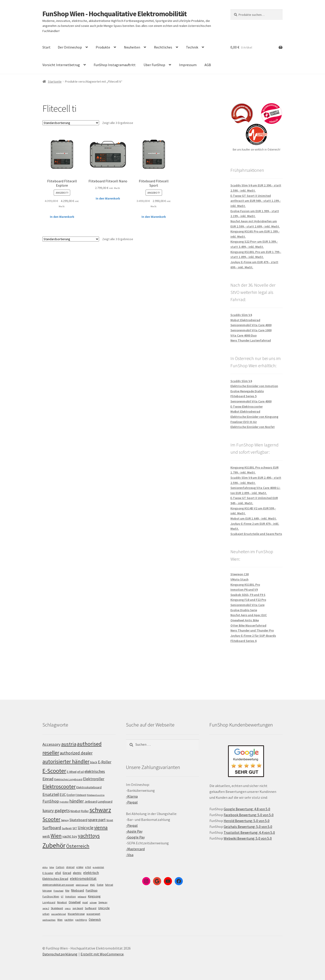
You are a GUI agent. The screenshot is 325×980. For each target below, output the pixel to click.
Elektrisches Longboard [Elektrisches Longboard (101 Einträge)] (68, 779)
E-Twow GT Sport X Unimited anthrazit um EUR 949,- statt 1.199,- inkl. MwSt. (256, 201)
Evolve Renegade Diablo (247, 391)
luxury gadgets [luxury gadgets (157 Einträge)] (56, 810)
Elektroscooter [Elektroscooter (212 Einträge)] (59, 786)
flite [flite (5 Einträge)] (67, 891)
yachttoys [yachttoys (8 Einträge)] (81, 920)
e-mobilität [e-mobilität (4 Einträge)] (98, 867)
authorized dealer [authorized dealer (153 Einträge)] (76, 753)
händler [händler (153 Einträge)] (77, 801)
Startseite (55, 81)
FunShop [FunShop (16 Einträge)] (92, 890)
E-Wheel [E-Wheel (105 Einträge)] (72, 772)
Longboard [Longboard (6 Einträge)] (49, 902)
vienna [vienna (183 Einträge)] (101, 828)
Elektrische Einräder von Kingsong (254, 417)
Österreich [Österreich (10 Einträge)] (95, 920)
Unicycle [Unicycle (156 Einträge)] (86, 828)
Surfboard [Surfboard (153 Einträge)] (52, 828)
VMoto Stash (239, 579)
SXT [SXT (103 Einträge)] (75, 828)
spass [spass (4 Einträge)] (68, 908)
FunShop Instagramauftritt (115, 65)
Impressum (188, 65)
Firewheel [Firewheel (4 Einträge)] (58, 891)
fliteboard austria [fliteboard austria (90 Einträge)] (96, 795)
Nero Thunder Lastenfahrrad (251, 340)
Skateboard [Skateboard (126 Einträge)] (78, 820)
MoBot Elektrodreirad (245, 411)
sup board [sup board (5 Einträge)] (78, 908)
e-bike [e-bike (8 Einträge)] (80, 867)
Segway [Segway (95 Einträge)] (65, 820)
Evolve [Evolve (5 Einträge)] (100, 885)
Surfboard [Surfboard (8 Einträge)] (91, 908)
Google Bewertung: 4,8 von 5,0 (247, 809)
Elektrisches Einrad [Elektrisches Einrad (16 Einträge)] (55, 879)
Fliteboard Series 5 (244, 396)
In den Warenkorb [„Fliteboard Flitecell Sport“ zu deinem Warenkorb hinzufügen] (154, 217)
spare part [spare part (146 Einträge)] (97, 820)
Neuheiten (132, 47)
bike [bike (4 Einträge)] (52, 867)
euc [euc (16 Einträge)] (93, 885)
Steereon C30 (240, 574)
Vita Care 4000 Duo (244, 335)
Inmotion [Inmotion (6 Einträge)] (71, 896)
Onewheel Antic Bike (245, 620)
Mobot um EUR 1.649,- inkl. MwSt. (254, 518)
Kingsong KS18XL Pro (245, 585)
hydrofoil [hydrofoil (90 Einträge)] (64, 802)
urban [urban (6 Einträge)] (46, 914)
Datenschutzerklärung (60, 954)
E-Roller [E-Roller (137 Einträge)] (105, 762)
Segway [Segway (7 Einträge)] (103, 902)
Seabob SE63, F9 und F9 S (248, 595)
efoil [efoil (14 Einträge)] (58, 873)
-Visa (130, 855)
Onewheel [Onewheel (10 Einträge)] (75, 902)
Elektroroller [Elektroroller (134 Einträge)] (94, 779)
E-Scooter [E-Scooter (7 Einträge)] (48, 873)
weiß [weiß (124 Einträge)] (46, 836)
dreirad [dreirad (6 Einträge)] (70, 867)
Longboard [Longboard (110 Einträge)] (105, 801)
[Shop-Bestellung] (71, 123)
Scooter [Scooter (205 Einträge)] (51, 819)
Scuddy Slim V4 (241, 315)
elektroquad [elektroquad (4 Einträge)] (82, 885)
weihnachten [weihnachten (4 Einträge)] (49, 920)
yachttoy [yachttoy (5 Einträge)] (69, 920)
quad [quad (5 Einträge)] (85, 902)
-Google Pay (135, 837)
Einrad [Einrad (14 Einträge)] (67, 873)
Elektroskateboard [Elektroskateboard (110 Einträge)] (89, 787)
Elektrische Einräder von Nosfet (253, 427)
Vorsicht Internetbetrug (61, 65)
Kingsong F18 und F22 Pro (248, 600)
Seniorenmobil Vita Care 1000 (251, 330)
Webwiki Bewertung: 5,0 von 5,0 (248, 838)
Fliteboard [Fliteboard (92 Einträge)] (81, 795)
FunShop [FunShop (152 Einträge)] (51, 801)
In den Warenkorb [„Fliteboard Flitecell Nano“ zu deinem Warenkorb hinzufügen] (108, 198)
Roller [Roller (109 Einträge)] (85, 811)
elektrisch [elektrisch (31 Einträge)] (91, 873)
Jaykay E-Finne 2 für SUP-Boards (253, 636)
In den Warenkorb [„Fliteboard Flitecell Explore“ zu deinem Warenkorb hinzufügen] (62, 217)
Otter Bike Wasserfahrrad (248, 625)
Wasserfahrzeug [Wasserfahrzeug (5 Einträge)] (76, 914)
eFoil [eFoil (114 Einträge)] (80, 772)
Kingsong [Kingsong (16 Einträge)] (94, 896)
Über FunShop (154, 65)
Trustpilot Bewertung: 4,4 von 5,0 (249, 832)
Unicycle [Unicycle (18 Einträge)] (104, 908)
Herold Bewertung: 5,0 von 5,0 (247, 821)
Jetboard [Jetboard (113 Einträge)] (91, 801)
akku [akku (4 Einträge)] (45, 867)
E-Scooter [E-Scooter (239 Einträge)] (54, 771)
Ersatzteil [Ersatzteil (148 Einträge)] (51, 794)
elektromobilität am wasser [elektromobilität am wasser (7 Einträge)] (58, 885)
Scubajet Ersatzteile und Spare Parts (256, 534)
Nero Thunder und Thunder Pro (252, 630)
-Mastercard (135, 849)
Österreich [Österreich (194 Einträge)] (78, 846)
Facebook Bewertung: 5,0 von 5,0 (249, 815)
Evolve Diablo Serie (244, 610)
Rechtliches (163, 47)
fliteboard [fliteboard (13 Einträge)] (78, 891)
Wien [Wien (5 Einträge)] (60, 920)
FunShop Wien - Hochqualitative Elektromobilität (115, 14)
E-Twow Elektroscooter (247, 406)
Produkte (103, 47)
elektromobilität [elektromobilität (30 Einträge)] (83, 878)
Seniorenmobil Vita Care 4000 (251, 325)
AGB (208, 65)
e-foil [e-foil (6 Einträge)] (88, 867)
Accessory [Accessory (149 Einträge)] (51, 744)
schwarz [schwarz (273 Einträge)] (100, 810)
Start (46, 47)
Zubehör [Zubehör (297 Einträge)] (54, 845)
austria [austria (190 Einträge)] (69, 744)
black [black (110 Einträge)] (94, 762)
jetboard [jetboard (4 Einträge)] (82, 897)
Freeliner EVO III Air (244, 422)
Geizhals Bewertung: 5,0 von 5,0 (248, 827)
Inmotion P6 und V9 (244, 590)
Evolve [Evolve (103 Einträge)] (71, 795)
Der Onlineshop (70, 47)
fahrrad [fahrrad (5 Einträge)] (109, 885)
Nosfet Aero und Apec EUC (249, 615)
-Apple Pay (134, 831)
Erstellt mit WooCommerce (102, 954)
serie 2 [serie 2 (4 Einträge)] (46, 908)
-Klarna (132, 796)
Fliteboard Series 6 (244, 641)
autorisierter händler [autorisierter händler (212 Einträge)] (66, 761)
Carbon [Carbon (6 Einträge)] (60, 867)
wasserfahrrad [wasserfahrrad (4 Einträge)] (59, 914)
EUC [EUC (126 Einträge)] (63, 794)
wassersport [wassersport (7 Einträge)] (93, 914)
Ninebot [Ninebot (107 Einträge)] (75, 811)
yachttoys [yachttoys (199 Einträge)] (89, 836)
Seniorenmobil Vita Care (247, 605)
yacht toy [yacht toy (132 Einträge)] (70, 836)
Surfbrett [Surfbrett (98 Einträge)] (67, 828)
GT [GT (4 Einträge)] (62, 897)
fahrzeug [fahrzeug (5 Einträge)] (47, 891)
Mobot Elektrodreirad (245, 320)
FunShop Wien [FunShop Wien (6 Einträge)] (51, 896)
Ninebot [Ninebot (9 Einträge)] (62, 902)
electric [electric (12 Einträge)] (77, 873)
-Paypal (132, 802)
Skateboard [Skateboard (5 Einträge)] (57, 908)
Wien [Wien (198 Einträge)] (56, 836)
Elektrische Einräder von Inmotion (254, 386)
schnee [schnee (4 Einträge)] (93, 902)
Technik (192, 47)
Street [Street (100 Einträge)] (110, 820)
